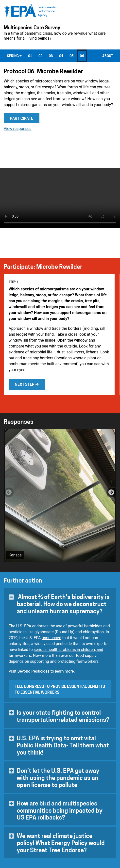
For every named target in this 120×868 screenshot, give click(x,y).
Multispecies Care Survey (32, 28)
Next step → (27, 385)
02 (40, 56)
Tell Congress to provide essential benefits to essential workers (60, 690)
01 (30, 56)
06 (82, 56)
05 (71, 56)
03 (51, 56)
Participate (22, 119)
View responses (18, 129)
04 (61, 56)
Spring (14, 56)
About (108, 56)
